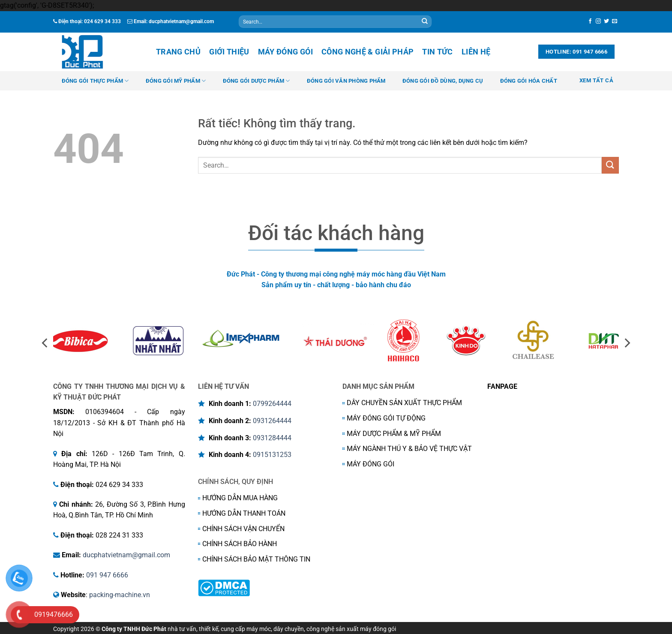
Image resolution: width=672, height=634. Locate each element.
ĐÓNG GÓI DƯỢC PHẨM (256, 81)
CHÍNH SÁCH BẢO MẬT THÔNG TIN (256, 559)
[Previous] (45, 343)
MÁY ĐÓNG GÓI (370, 464)
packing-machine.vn (120, 595)
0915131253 (272, 455)
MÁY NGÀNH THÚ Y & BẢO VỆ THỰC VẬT (409, 449)
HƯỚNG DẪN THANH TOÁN (244, 513)
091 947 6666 (107, 575)
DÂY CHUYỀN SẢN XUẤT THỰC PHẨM (404, 403)
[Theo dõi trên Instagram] (598, 21)
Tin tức (437, 52)
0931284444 (272, 438)
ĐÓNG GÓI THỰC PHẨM (95, 81)
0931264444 (272, 421)
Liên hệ (476, 52)
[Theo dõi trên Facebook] (590, 21)
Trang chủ (178, 52)
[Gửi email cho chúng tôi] (615, 21)
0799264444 (272, 404)
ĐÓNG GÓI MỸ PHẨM (176, 81)
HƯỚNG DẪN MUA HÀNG (240, 498)
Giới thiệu (229, 52)
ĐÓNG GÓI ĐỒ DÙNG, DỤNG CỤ (443, 81)
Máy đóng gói (285, 52)
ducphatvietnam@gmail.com (126, 555)
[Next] (627, 343)
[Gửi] (425, 22)
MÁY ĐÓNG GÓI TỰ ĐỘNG (386, 418)
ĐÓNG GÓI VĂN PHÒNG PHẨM (346, 81)
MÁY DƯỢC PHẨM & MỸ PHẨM (394, 434)
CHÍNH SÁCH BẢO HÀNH (240, 544)
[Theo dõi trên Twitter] (606, 21)
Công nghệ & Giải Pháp (367, 52)
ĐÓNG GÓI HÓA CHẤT (529, 81)
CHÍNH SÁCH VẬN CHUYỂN (243, 529)
